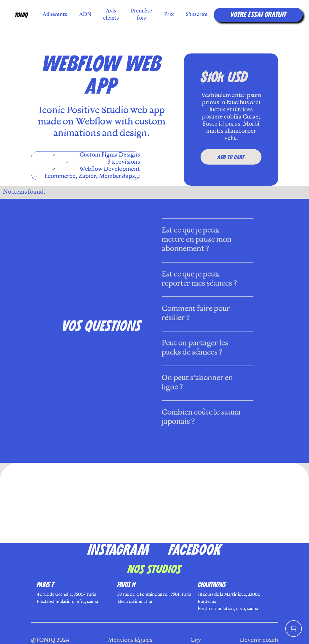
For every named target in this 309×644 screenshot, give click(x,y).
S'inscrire (197, 15)
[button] (294, 629)
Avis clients (111, 15)
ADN (85, 15)
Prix (169, 15)
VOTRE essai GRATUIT (258, 15)
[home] (22, 15)
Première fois (141, 15)
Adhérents (55, 15)
